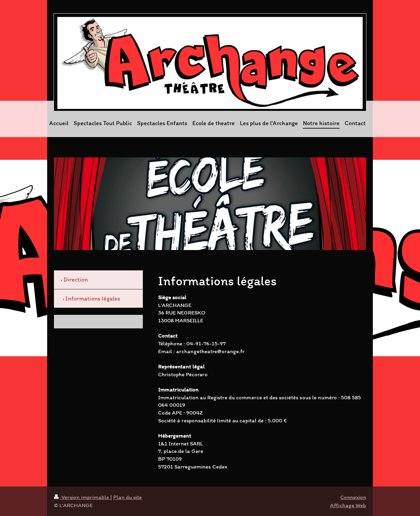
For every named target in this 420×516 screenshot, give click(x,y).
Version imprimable (82, 497)
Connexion (353, 497)
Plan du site (128, 497)
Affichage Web (348, 505)
